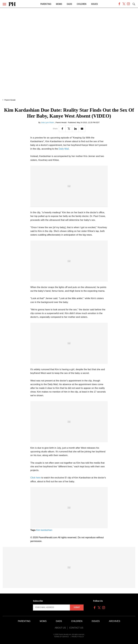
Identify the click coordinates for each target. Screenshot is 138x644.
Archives (115, 621)
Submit (77, 607)
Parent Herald (10, 100)
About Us (60, 628)
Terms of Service (61, 637)
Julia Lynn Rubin (48, 122)
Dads (69, 4)
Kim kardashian (44, 530)
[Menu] (4, 4)
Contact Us (76, 628)
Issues (94, 4)
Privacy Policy (78, 637)
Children (82, 4)
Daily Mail (64, 149)
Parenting (46, 4)
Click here (36, 478)
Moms (59, 4)
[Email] (82, 129)
